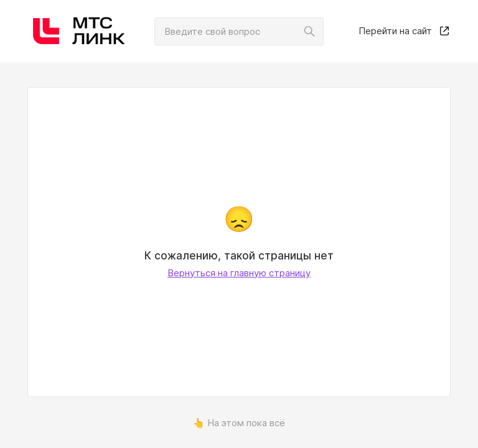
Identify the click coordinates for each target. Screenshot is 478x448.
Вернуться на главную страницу (239, 273)
